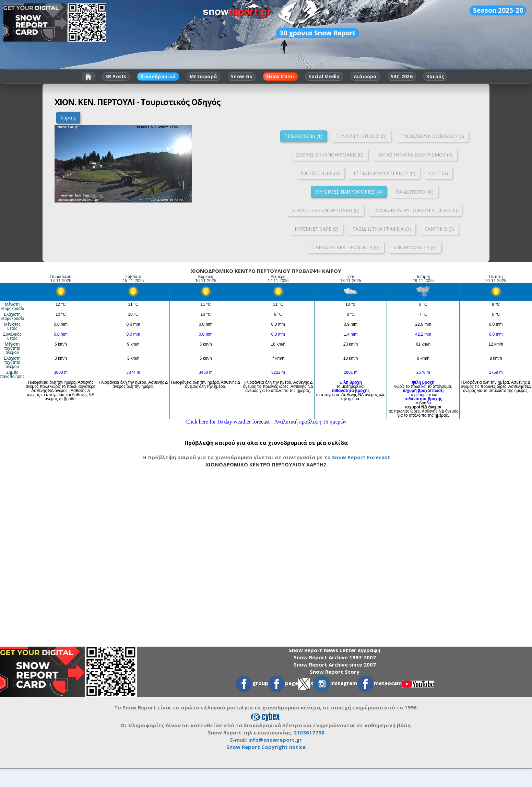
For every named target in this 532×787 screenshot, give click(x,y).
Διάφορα (365, 77)
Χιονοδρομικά (158, 77)
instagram (335, 683)
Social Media (324, 77)
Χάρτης (68, 118)
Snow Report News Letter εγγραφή (335, 650)
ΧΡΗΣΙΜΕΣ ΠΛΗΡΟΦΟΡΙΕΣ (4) (349, 192)
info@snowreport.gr (275, 740)
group (252, 683)
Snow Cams (280, 77)
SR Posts (116, 77)
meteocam (379, 683)
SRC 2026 (402, 77)
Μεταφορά (203, 77)
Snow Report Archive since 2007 (335, 664)
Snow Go (242, 77)
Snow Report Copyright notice (266, 747)
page (283, 683)
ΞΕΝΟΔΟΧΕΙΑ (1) (304, 136)
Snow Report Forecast (361, 457)
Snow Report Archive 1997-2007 (335, 657)
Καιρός (435, 77)
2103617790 (309, 732)
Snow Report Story (335, 672)
